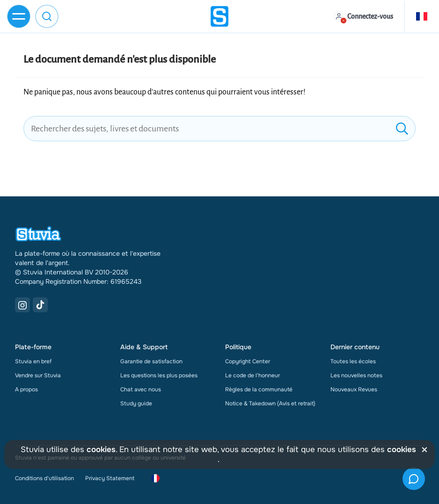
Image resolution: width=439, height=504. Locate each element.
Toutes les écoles (353, 361)
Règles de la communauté (259, 389)
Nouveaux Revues (354, 389)
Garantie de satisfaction (151, 361)
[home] (219, 16)
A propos (26, 389)
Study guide (136, 403)
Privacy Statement (110, 478)
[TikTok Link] (40, 305)
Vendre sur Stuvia (38, 375)
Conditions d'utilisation (44, 478)
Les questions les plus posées (159, 375)
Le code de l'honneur (252, 375)
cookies (101, 450)
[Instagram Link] (22, 305)
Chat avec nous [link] (141, 389)
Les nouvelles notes (356, 375)
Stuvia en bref (33, 361)
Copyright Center (248, 361)
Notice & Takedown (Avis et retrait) (270, 403)
